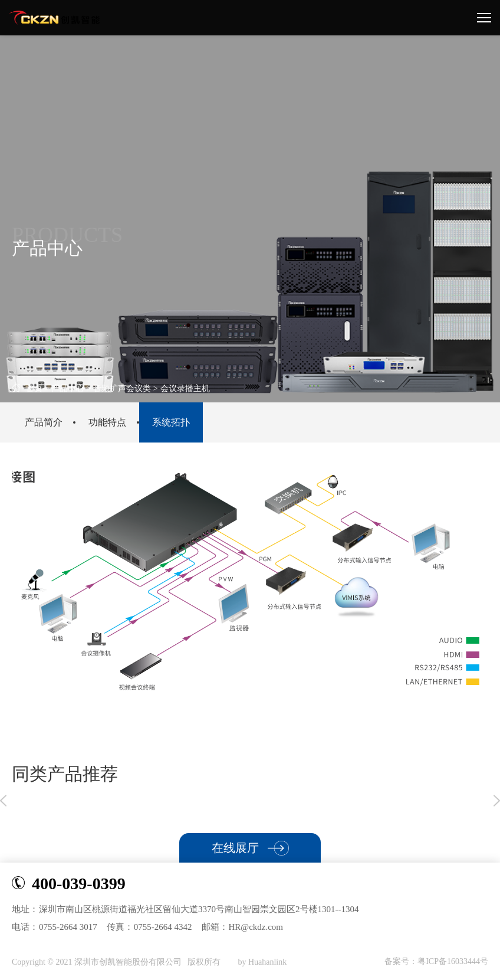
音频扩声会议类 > (125, 389)
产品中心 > (72, 389)
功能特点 (107, 422)
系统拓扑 (171, 422)
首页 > (30, 389)
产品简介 (44, 422)
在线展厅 (250, 848)
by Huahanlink (262, 962)
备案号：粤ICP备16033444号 (436, 961)
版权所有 (205, 962)
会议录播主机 (185, 389)
